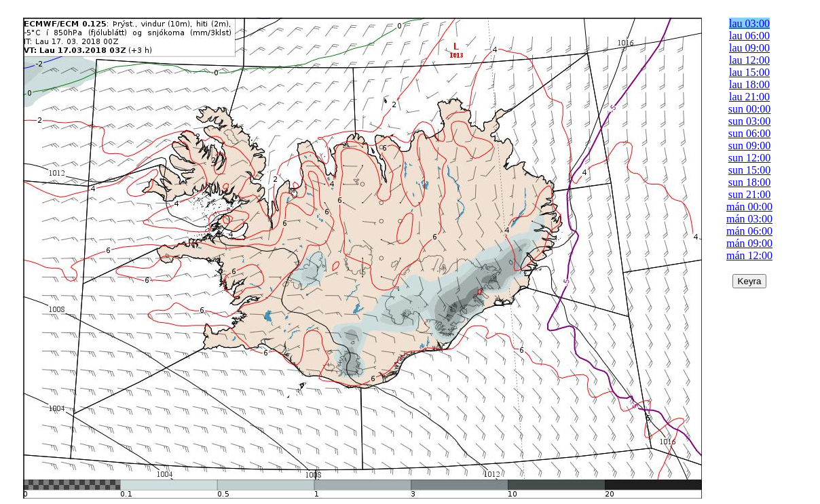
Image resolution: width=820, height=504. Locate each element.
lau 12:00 (749, 60)
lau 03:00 (749, 23)
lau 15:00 (749, 72)
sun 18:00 (750, 182)
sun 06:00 (750, 133)
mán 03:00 (749, 219)
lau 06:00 (749, 36)
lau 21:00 (749, 97)
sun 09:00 (750, 146)
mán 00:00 (749, 207)
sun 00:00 (750, 109)
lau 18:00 (749, 84)
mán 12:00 (749, 255)
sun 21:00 (750, 194)
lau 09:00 (749, 48)
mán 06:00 (749, 231)
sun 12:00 (750, 158)
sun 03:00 (750, 121)
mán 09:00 (749, 243)
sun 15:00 (750, 170)
